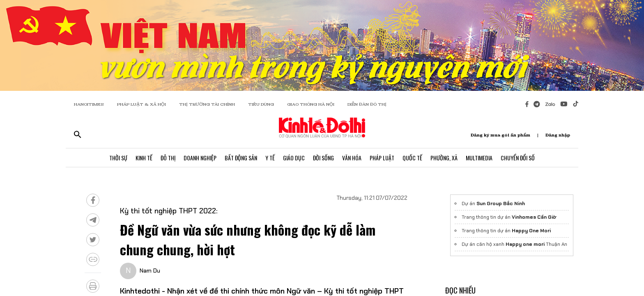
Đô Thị (168, 158)
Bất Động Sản (241, 158)
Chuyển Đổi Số (518, 158)
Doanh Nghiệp (200, 158)
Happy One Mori (531, 231)
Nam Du (150, 271)
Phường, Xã (444, 158)
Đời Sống (323, 158)
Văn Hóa (352, 158)
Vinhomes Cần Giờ (534, 217)
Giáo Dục (294, 158)
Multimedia (479, 158)
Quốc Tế (412, 158)
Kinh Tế (144, 158)
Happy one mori (525, 244)
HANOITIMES (89, 104)
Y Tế (270, 158)
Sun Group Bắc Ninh (501, 203)
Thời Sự (118, 158)
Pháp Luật (382, 158)
